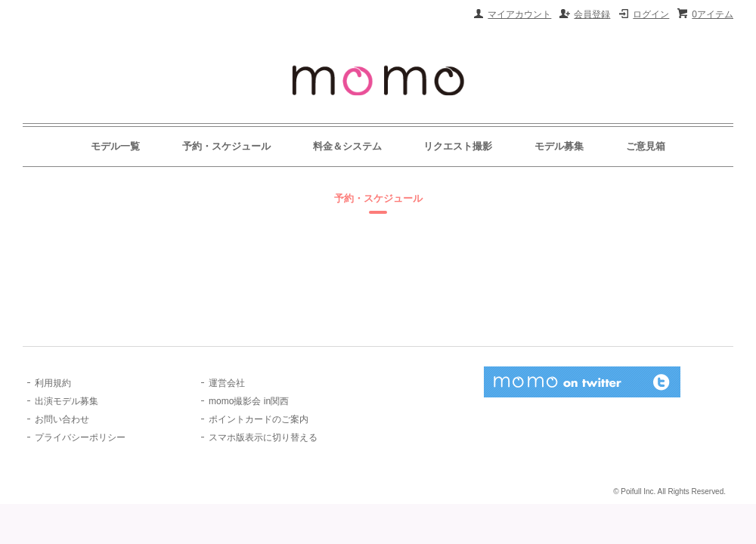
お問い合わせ (62, 419)
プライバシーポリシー (80, 437)
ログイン (651, 14)
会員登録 (592, 14)
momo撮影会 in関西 (249, 401)
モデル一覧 (115, 146)
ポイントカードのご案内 (259, 419)
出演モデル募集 (67, 401)
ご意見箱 (646, 146)
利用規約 (53, 383)
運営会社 (227, 383)
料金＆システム (347, 146)
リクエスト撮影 (458, 146)
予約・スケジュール (226, 146)
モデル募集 (559, 146)
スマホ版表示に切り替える (263, 437)
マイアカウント (519, 14)
